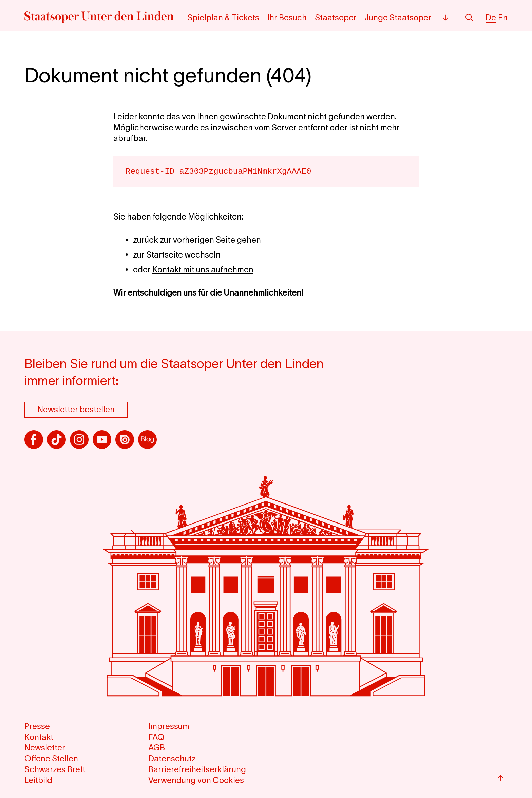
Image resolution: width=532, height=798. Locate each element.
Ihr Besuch (287, 17)
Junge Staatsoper (398, 17)
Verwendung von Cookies (196, 780)
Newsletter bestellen (76, 409)
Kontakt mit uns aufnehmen (203, 270)
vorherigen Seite (204, 240)
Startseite (165, 255)
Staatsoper (336, 17)
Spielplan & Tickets (223, 17)
